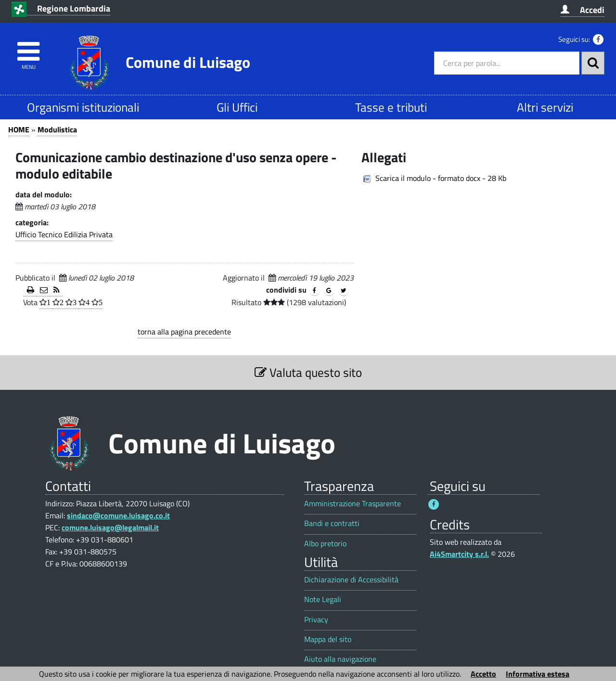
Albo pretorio (325, 544)
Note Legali (323, 599)
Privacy (316, 620)
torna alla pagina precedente (184, 332)
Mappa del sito (328, 639)
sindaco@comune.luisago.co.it (118, 515)
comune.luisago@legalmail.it (110, 527)
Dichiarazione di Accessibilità (351, 580)
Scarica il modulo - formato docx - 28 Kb (441, 178)
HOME (19, 129)
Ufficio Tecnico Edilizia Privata (64, 234)
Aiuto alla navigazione (340, 659)
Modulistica (57, 129)
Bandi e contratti (332, 523)
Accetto (483, 674)
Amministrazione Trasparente (353, 504)
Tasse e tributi (391, 107)
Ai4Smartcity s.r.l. (459, 554)
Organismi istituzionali (83, 107)
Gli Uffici (237, 107)
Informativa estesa (538, 674)
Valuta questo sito (308, 372)
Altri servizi (545, 107)
